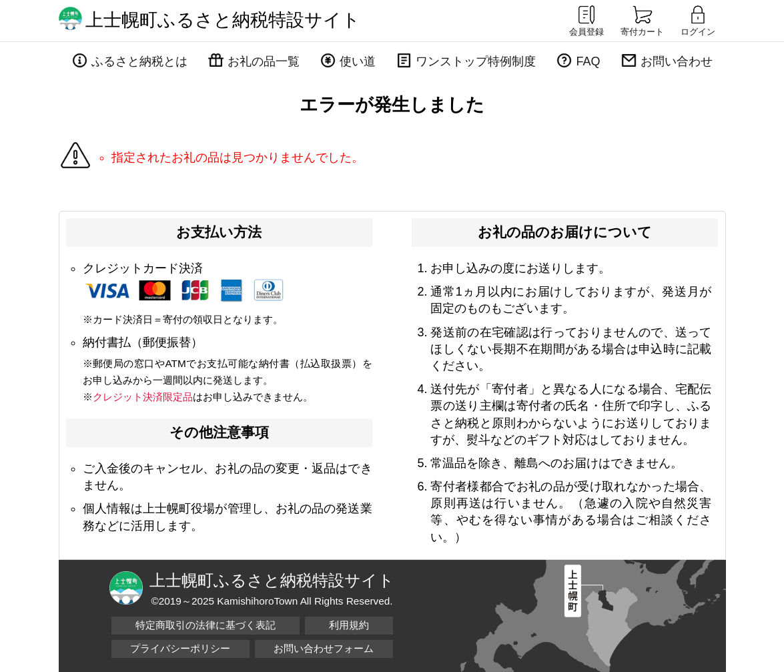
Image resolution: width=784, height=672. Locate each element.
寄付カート (642, 20)
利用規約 (349, 625)
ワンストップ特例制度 (476, 61)
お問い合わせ (677, 61)
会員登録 (586, 20)
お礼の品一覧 (264, 61)
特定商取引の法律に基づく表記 (206, 625)
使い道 (358, 61)
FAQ (588, 61)
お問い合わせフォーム (324, 648)
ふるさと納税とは (139, 61)
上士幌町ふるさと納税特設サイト (223, 20)
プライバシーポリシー (180, 648)
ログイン (698, 20)
